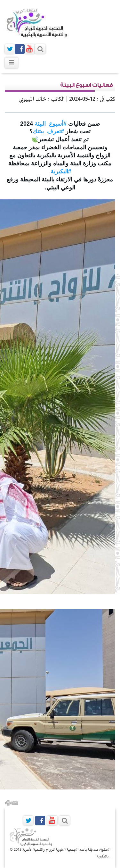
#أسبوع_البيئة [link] (51, 124)
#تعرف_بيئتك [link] (48, 131)
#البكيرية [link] (61, 171)
